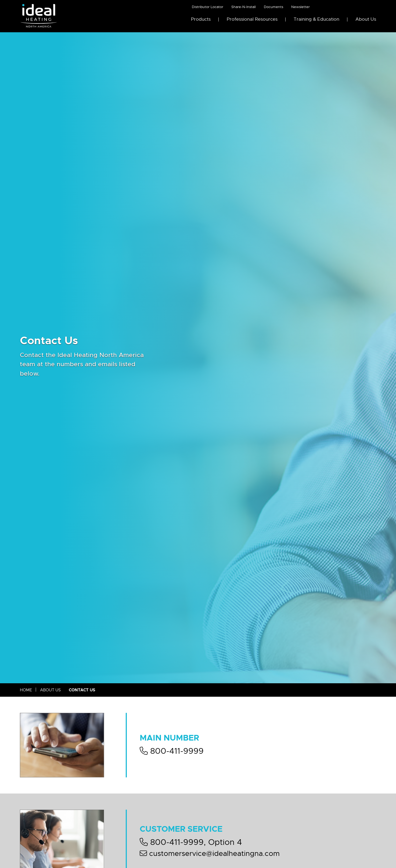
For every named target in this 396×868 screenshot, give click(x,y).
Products (201, 19)
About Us (366, 19)
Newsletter (300, 7)
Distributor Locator (208, 7)
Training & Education (316, 19)
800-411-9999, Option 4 (191, 842)
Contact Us (82, 690)
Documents (273, 7)
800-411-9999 (172, 751)
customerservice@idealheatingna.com (210, 853)
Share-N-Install (244, 7)
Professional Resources (252, 19)
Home (26, 690)
